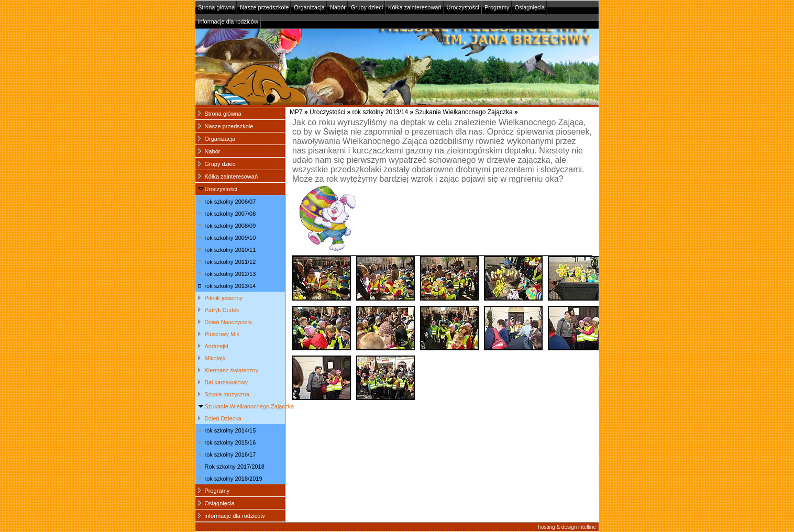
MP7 (296, 112)
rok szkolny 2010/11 (230, 250)
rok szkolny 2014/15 (230, 430)
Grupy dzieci (367, 7)
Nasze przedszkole (264, 7)
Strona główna (216, 7)
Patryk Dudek (222, 310)
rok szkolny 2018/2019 (234, 479)
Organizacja (309, 7)
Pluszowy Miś (222, 334)
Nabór (338, 7)
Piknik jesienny (224, 298)
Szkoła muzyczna (227, 394)
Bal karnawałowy (227, 382)
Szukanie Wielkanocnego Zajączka (464, 112)
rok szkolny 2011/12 (230, 262)
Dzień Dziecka (223, 418)
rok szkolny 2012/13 (230, 274)
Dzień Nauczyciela (228, 322)
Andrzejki (217, 346)
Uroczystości (463, 7)
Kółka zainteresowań (415, 7)
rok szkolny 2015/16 (230, 442)
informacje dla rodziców (228, 21)
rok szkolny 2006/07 (230, 202)
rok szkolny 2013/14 (380, 112)
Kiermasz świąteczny (232, 370)
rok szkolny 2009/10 (230, 238)
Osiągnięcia (530, 7)
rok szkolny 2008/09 (230, 226)
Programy (497, 7)
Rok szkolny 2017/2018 (235, 467)
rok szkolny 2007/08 (230, 214)
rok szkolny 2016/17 (230, 455)
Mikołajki (216, 358)
